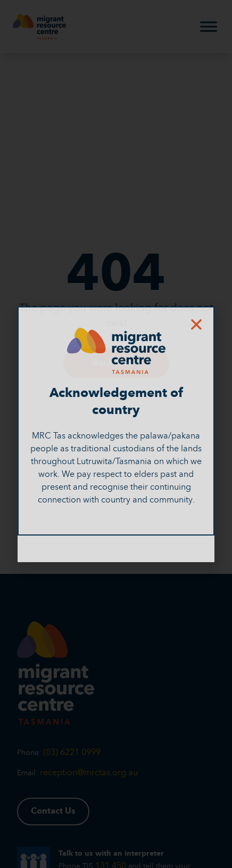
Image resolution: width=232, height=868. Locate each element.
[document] (116, 434)
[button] (196, 325)
